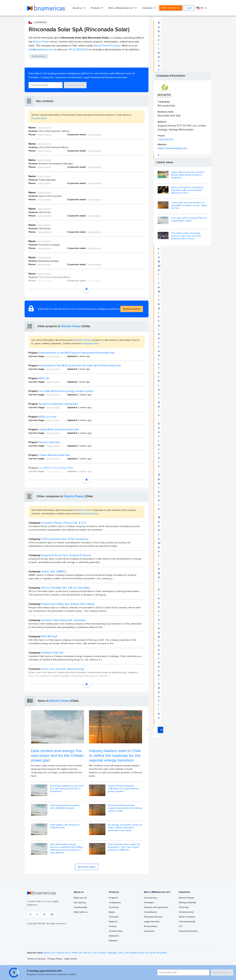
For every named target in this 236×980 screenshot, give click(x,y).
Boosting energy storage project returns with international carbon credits (125, 808)
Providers (149, 903)
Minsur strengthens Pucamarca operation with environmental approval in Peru (187, 190)
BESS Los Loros (48, 417)
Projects (113, 898)
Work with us (81, 912)
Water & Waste (187, 917)
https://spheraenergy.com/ (173, 148)
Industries (148, 8)
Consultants (150, 912)
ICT (181, 926)
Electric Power (41, 42)
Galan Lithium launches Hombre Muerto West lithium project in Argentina (188, 175)
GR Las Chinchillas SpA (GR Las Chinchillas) (66, 588)
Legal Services (152, 922)
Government (151, 926)
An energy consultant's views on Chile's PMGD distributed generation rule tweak (125, 828)
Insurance (149, 931)
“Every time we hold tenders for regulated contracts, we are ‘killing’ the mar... (189, 205)
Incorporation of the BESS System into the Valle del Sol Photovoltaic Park (80, 366)
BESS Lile (44, 378)
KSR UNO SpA (49, 636)
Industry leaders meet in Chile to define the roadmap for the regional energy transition (115, 756)
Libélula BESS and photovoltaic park (59, 429)
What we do (80, 898)
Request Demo (75, 85)
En (200, 8)
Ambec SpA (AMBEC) (54, 572)
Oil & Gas (184, 907)
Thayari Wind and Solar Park (54, 455)
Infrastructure (186, 912)
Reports (113, 922)
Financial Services (188, 931)
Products (96, 8)
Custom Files (116, 931)
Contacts (114, 907)
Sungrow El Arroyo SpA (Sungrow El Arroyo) (66, 555)
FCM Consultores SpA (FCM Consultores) (65, 539)
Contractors (150, 898)
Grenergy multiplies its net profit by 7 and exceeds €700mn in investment (67, 789)
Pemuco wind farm (49, 442)
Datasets (114, 936)
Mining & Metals (187, 903)
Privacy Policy (55, 959)
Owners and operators (156, 907)
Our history (80, 903)
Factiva (113, 926)
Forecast (114, 917)
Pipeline (113, 941)
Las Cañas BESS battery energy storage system (66, 391)
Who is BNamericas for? (121, 8)
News (112, 912)
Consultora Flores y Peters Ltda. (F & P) (64, 523)
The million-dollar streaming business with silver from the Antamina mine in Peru (186, 236)
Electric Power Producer (107, 46)
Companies (115, 903)
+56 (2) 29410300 (78, 50)
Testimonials (80, 907)
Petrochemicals (187, 922)
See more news (87, 867)
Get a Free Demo (171, 8)
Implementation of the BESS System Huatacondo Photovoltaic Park (77, 353)
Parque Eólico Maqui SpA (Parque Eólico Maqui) (68, 604)
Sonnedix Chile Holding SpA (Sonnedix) (64, 620)
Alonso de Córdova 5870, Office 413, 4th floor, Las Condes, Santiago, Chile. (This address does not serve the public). (106, 953)
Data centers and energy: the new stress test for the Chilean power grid (57, 756)
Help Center (71, 959)
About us (78, 8)
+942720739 (165, 140)
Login (189, 8)
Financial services (153, 917)
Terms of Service (37, 959)
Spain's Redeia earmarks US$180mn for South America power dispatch (123, 789)
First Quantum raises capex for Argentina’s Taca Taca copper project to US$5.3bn (124, 847)
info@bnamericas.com (41, 50)
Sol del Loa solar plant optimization (58, 404)
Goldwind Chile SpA (53, 653)
